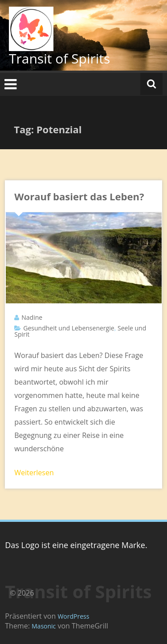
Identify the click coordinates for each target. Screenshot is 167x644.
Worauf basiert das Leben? (79, 196)
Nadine (32, 317)
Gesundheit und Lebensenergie (69, 328)
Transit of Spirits (59, 58)
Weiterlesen (34, 473)
